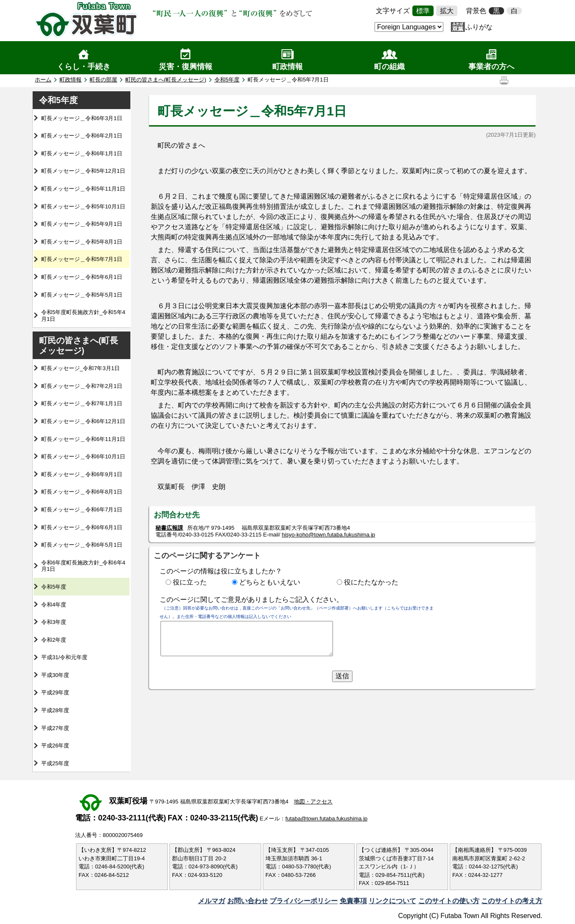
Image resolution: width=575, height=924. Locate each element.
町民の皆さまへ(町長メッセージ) (166, 80)
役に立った (190, 582)
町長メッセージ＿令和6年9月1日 (82, 474)
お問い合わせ (248, 901)
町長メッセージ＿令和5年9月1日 (82, 224)
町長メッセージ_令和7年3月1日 (80, 368)
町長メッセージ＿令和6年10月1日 (83, 456)
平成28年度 (55, 710)
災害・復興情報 (186, 67)
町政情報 (287, 67)
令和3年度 (54, 622)
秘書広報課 (169, 528)
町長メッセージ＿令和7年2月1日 (82, 386)
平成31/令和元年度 (64, 657)
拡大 (447, 11)
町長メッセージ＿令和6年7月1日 (82, 510)
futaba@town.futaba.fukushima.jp (326, 819)
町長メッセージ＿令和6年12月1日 (83, 421)
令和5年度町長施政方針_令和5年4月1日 (83, 316)
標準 (423, 11)
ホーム (43, 80)
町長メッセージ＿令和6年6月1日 (82, 527)
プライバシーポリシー (304, 901)
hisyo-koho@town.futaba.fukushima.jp (328, 535)
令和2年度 (54, 640)
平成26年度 (55, 746)
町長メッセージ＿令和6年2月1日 (82, 136)
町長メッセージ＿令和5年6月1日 (82, 277)
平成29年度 (55, 692)
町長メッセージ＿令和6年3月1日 (82, 118)
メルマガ (211, 901)
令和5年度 (227, 80)
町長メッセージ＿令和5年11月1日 (83, 189)
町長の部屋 (103, 80)
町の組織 (389, 67)
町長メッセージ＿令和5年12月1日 (83, 171)
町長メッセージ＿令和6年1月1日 (82, 153)
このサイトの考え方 (512, 901)
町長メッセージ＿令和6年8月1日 (82, 492)
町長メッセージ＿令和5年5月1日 (82, 295)
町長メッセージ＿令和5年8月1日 (82, 242)
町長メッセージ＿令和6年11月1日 (83, 439)
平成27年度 (55, 728)
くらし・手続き (84, 67)
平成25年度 (55, 763)
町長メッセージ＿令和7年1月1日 (82, 403)
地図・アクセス (313, 802)
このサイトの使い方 (449, 901)
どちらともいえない (270, 582)
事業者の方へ (491, 67)
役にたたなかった (371, 582)
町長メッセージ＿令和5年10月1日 (83, 206)
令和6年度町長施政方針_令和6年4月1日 (83, 566)
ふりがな (479, 27)
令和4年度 (54, 605)
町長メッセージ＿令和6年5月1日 (82, 545)
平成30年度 (55, 675)
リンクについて (392, 901)
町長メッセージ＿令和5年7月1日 (82, 259)
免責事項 (353, 901)
